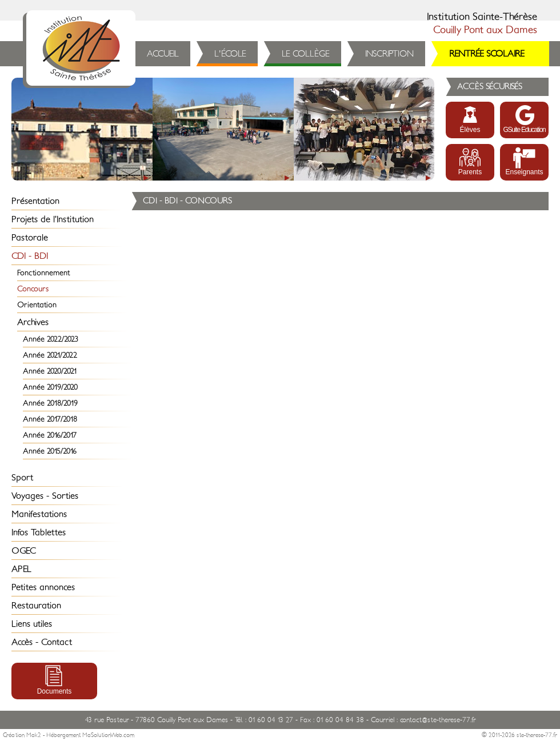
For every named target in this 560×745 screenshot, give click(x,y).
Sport (22, 478)
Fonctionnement (43, 273)
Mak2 (34, 735)
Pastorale (30, 238)
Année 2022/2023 (51, 339)
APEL (21, 569)
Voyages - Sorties (45, 496)
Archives (33, 322)
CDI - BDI (30, 256)
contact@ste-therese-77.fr (438, 720)
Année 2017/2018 (50, 419)
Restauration (36, 606)
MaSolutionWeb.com (108, 735)
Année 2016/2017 (50, 435)
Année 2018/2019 (50, 403)
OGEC (24, 551)
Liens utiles (32, 624)
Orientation (37, 305)
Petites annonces (43, 587)
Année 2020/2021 (50, 371)
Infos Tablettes (39, 532)
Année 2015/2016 (50, 451)
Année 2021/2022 (50, 355)
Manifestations (39, 514)
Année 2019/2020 (50, 387)
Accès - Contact (42, 642)
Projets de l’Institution (53, 219)
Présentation (35, 201)
